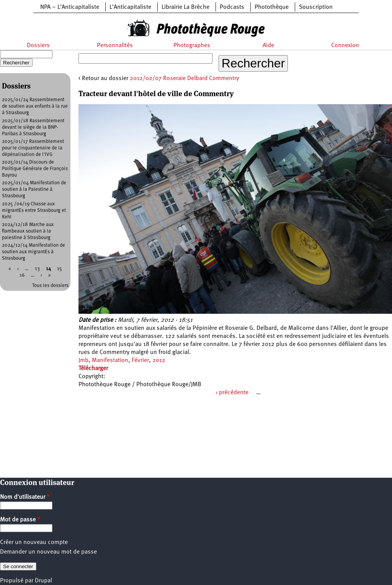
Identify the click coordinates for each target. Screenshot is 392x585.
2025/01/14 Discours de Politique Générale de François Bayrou (35, 169)
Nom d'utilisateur (25, 497)
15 (60, 269)
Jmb (83, 361)
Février (140, 361)
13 (37, 269)
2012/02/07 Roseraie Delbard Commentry (184, 79)
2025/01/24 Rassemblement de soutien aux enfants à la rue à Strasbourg (35, 106)
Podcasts (232, 7)
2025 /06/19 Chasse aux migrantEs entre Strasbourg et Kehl (34, 211)
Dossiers (38, 46)
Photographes (192, 46)
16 (22, 275)
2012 (159, 361)
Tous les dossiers (50, 286)
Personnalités (115, 46)
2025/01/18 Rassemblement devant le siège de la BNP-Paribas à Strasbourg (33, 127)
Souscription (316, 7)
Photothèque (272, 7)
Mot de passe (20, 520)
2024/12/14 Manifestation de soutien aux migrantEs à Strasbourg (33, 252)
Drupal (43, 581)
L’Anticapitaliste (130, 7)
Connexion (345, 46)
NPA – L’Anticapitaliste (70, 7)
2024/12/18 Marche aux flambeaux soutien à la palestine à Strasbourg (28, 231)
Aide (268, 46)
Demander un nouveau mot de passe (48, 552)
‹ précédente (232, 393)
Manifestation (110, 361)
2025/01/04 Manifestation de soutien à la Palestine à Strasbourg (34, 189)
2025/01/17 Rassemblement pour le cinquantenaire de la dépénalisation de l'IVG (33, 148)
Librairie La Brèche (185, 7)
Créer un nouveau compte (34, 542)
